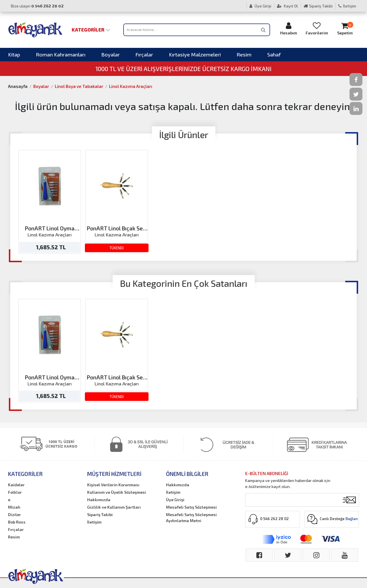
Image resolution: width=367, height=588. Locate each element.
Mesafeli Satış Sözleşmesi (191, 507)
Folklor (15, 492)
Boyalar (111, 54)
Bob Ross (17, 522)
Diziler (14, 514)
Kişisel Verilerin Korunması (113, 485)
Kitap (14, 54)
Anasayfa (18, 86)
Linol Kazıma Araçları (131, 86)
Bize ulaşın (37, 6)
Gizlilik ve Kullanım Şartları (114, 507)
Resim (244, 54)
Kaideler (16, 485)
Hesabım (289, 29)
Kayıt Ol (287, 6)
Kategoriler (91, 30)
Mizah (14, 507)
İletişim (347, 6)
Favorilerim (317, 29)
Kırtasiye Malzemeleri (195, 54)
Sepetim (345, 29)
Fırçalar (144, 54)
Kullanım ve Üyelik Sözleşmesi (117, 492)
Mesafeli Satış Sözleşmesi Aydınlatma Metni (191, 518)
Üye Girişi (260, 6)
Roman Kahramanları (61, 54)
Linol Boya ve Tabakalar (79, 86)
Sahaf (274, 54)
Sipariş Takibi (318, 6)
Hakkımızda (99, 500)
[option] (50, 202)
